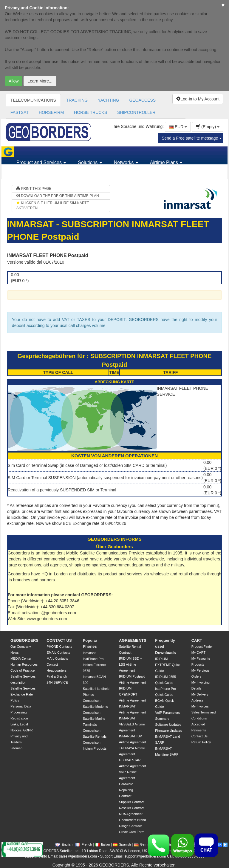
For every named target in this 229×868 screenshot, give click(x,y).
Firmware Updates (168, 731)
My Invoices (200, 706)
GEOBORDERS (24, 640)
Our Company (21, 647)
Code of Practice (23, 670)
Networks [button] (126, 162)
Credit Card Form (132, 832)
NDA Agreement (131, 814)
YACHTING (108, 100)
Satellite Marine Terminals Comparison (94, 725)
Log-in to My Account (198, 99)
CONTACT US (59, 640)
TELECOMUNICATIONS (33, 100)
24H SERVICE (57, 682)
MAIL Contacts (57, 658)
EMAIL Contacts (58, 652)
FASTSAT (20, 112)
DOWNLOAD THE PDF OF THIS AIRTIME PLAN (58, 196)
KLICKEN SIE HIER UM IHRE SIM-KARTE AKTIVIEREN (53, 205)
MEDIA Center (21, 658)
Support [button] (27, 173)
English (64, 844)
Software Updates (168, 725)
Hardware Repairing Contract (126, 790)
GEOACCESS (142, 100)
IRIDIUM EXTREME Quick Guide (168, 665)
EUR (178, 127)
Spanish (122, 844)
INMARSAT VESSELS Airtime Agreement (132, 724)
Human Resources (24, 664)
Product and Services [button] (41, 162)
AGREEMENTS (133, 640)
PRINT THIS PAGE (34, 189)
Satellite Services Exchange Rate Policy (23, 694)
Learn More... (40, 81)
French (84, 844)
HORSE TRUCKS (90, 112)
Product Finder (202, 647)
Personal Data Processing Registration (21, 712)
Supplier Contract (132, 802)
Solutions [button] (90, 162)
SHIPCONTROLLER (136, 112)
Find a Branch (57, 676)
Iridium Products (95, 748)
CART (197, 640)
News (15, 652)
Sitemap (16, 748)
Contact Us (199, 736)
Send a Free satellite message (192, 138)
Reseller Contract (132, 808)
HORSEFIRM (51, 112)
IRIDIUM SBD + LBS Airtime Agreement (130, 664)
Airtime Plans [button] (166, 162)
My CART (198, 652)
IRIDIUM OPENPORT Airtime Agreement (132, 694)
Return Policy (201, 742)
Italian (102, 844)
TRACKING (77, 100)
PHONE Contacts (59, 647)
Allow (14, 81)
